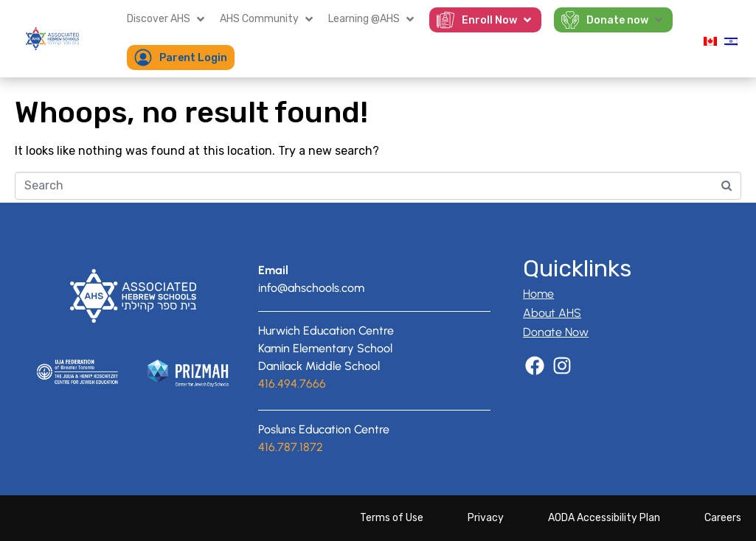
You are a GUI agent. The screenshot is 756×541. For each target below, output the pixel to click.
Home (538, 294)
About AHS (552, 313)
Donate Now (556, 332)
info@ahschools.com (311, 288)
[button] (167, 19)
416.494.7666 (292, 384)
